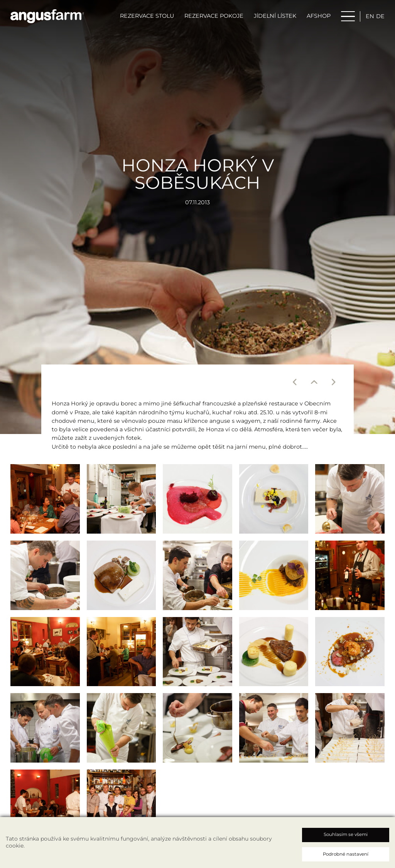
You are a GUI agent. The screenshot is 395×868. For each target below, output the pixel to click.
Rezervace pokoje (214, 17)
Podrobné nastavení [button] (346, 854)
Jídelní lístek (275, 17)
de (380, 17)
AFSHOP (319, 17)
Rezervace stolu (147, 17)
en (370, 17)
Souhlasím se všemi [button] (346, 834)
